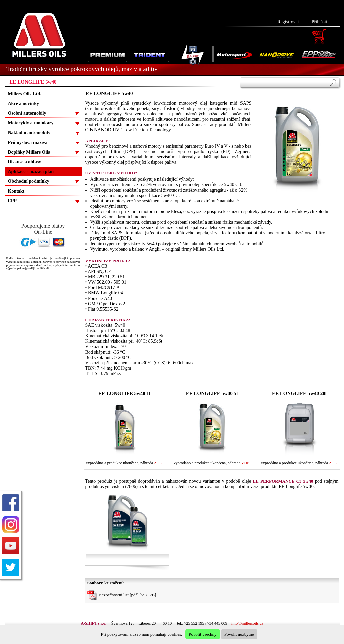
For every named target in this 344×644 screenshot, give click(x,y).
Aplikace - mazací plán (31, 172)
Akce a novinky (24, 103)
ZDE (158, 463)
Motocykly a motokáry (31, 123)
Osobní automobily (27, 113)
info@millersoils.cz (247, 623)
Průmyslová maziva (28, 142)
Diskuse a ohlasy (25, 162)
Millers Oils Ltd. (25, 94)
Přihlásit (319, 22)
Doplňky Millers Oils (29, 152)
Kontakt (16, 191)
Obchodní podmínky (29, 181)
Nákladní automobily (29, 133)
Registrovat (288, 22)
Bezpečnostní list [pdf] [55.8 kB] (122, 595)
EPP (12, 201)
